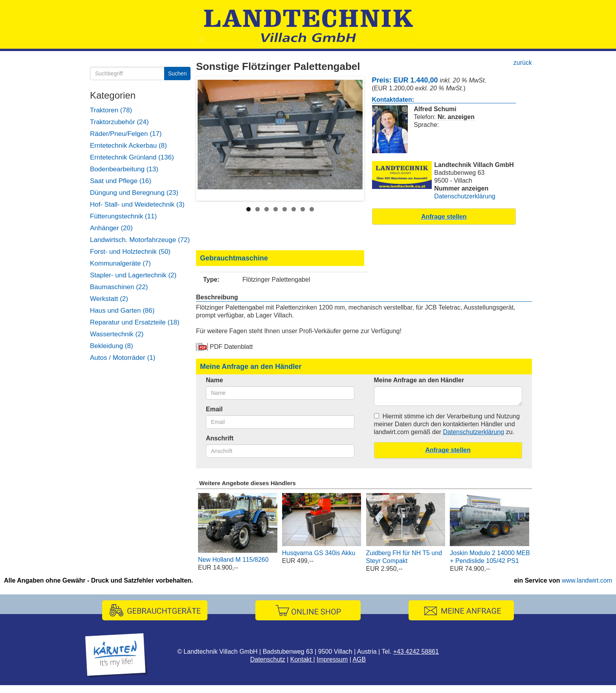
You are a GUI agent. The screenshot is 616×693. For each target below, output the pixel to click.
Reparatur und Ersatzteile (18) (135, 322)
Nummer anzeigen (461, 188)
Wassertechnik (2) (117, 334)
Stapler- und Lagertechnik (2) (133, 275)
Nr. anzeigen (456, 117)
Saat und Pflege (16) (121, 181)
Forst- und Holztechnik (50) (130, 252)
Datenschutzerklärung (465, 196)
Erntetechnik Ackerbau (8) (128, 146)
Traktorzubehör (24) (119, 122)
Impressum (332, 659)
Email (214, 409)
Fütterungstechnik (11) (123, 216)
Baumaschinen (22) (119, 287)
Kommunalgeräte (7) (120, 263)
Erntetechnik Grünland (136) (132, 157)
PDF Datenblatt (231, 347)
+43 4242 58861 (416, 652)
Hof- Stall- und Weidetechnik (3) (137, 204)
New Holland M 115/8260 (233, 560)
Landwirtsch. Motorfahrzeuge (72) (140, 240)
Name (214, 380)
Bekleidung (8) (112, 346)
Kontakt (302, 659)
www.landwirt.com (587, 580)
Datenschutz (268, 659)
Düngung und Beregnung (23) (134, 193)
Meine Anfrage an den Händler (419, 380)
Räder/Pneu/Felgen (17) (126, 134)
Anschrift (220, 438)
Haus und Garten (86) (122, 311)
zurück (523, 63)
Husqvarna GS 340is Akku (319, 553)
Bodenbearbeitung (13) (124, 169)
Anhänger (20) (111, 228)
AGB (359, 659)
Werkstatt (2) (109, 299)
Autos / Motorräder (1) (123, 358)
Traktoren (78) (111, 110)
